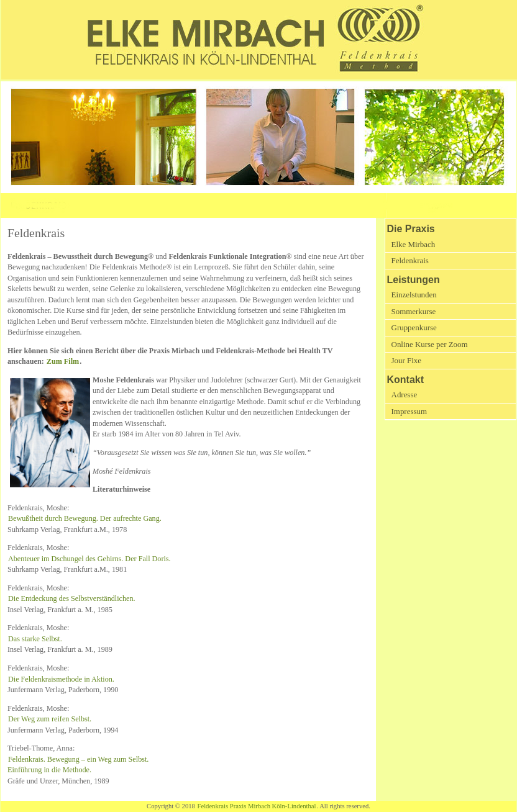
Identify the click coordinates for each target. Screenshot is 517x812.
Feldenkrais (410, 260)
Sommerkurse (414, 311)
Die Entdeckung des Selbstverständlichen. (72, 598)
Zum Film (63, 361)
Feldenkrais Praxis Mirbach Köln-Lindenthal (257, 806)
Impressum (409, 411)
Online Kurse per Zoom (430, 344)
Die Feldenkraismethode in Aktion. (61, 679)
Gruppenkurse (414, 327)
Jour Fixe (406, 360)
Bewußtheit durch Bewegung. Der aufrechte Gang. (85, 518)
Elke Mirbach (414, 244)
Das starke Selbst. (35, 639)
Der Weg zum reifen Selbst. (50, 719)
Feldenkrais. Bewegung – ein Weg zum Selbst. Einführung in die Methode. (78, 765)
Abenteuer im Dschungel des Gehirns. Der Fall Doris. (89, 559)
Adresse (405, 395)
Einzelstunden (414, 295)
